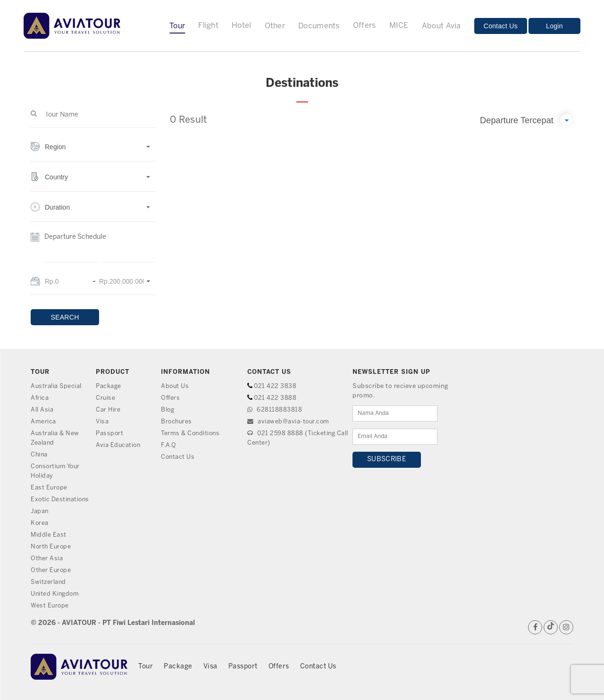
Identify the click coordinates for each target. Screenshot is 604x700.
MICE (399, 26)
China (40, 455)
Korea (40, 523)
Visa (102, 422)
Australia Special (57, 386)
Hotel (242, 26)
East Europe (50, 488)
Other (275, 26)
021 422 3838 (275, 386)
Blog (168, 410)
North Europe (52, 547)
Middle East (49, 535)
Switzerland (49, 582)
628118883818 (275, 410)
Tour (177, 26)
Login (554, 26)
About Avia (441, 26)
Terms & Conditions (191, 434)
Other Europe (51, 570)
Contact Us (501, 26)
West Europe (50, 606)
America (43, 422)
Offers (365, 26)
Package (109, 386)
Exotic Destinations (61, 500)
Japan (40, 511)
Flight (208, 26)
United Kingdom (55, 594)
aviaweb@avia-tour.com (289, 422)
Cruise (106, 398)
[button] (93, 152)
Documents (319, 26)
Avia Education (119, 445)
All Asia (42, 410)
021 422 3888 (275, 398)
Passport (110, 434)
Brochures (177, 422)
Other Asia (47, 559)
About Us (175, 386)
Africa (40, 398)
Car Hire (108, 410)
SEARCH (65, 317)
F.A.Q (169, 445)
